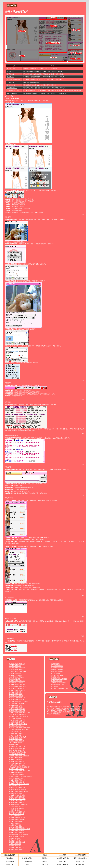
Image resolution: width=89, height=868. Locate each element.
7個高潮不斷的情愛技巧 (16, 743)
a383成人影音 (80, 861)
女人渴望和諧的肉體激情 (17, 782)
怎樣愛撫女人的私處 (15, 825)
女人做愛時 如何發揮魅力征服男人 (19, 730)
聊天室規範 (54, 686)
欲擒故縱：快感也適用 (16, 760)
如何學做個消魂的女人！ (17, 726)
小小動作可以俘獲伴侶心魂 (17, 754)
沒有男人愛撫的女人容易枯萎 (18, 737)
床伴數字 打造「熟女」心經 (17, 746)
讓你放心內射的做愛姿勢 (17, 741)
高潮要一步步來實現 (15, 844)
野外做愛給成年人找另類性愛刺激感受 (20, 776)
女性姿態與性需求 (15, 810)
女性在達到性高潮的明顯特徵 (18, 715)
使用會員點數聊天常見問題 (59, 679)
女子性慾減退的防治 (15, 666)
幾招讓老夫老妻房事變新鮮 (17, 797)
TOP (83, 215)
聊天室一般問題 (56, 673)
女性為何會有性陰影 (15, 673)
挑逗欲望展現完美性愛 (16, 694)
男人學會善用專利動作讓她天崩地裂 (20, 829)
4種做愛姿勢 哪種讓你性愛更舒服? (19, 767)
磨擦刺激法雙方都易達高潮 (17, 788)
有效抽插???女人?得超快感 (17, 795)
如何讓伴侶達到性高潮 (16, 692)
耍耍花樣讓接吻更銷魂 (16, 739)
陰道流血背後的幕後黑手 (17, 733)
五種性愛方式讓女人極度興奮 (18, 671)
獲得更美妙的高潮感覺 (16, 849)
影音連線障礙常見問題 (58, 685)
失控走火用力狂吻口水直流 (17, 818)
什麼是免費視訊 (56, 677)
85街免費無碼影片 (27, 858)
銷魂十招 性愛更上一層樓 (17, 842)
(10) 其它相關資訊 (12, 93)
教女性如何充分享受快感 (17, 700)
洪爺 (27, 864)
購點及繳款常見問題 (57, 671)
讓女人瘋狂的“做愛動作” (16, 773)
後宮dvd (45, 861)
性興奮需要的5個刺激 (16, 675)
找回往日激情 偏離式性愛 (17, 750)
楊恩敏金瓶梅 (80, 864)
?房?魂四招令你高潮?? (16, 718)
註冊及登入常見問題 (57, 670)
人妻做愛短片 (10, 858)
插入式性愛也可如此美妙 (17, 836)
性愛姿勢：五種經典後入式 (17, 698)
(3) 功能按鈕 (10, 74)
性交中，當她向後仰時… (17, 821)
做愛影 (45, 855)
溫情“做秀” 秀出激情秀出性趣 (18, 752)
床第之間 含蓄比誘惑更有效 (17, 799)
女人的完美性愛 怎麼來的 (17, 806)
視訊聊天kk (10, 864)
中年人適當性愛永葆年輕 (17, 808)
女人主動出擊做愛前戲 (16, 707)
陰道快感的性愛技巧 (15, 840)
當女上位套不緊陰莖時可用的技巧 (19, 756)
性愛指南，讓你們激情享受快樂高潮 (20, 728)
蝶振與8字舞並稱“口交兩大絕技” (19, 805)
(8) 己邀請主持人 (12, 88)
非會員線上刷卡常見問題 (58, 683)
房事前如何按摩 (14, 745)
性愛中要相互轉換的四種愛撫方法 (19, 784)
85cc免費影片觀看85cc (63, 858)
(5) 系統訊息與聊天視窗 (14, 80)
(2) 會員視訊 (10, 71)
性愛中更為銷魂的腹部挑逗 (17, 685)
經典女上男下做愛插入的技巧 (18, 690)
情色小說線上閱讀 (10, 855)
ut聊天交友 (45, 864)
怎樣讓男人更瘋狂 (15, 823)
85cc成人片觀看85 (80, 855)
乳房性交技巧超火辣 (15, 731)
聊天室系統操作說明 (57, 668)
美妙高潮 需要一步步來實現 (17, 765)
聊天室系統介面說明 (57, 666)
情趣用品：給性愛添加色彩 (17, 812)
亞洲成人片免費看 (63, 864)
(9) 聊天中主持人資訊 (13, 91)
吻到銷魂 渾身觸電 (15, 679)
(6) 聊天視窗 (10, 82)
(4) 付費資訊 (10, 77)
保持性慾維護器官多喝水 (17, 803)
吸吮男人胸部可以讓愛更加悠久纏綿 (20, 713)
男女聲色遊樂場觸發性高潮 (17, 763)
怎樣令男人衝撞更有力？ (17, 848)
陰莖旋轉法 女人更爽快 (16, 696)
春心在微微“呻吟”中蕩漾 (16, 778)
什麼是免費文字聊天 (57, 675)
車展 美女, (45, 858)
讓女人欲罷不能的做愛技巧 (17, 820)
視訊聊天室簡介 (56, 664)
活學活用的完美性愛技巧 (17, 761)
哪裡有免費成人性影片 (80, 858)
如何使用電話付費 (56, 681)
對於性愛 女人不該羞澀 (16, 683)
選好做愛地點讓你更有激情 (17, 748)
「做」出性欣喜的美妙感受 (17, 709)
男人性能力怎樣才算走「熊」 (18, 720)
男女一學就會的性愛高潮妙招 (18, 686)
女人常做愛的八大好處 (16, 786)
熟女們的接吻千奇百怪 (16, 758)
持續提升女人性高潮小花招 (17, 681)
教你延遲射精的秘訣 (15, 846)
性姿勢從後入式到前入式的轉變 (19, 701)
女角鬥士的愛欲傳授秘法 (17, 827)
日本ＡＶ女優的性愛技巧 (17, 769)
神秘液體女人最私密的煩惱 (17, 668)
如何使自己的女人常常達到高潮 (19, 716)
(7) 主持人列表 (11, 85)
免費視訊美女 (63, 861)
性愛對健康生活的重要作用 (17, 711)
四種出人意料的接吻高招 (17, 833)
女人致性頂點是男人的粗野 (17, 722)
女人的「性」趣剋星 (15, 735)
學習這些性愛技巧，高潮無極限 (19, 834)
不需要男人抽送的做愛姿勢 (17, 801)
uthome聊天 (63, 855)
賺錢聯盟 (57, 714)
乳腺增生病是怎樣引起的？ (17, 664)
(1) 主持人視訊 (11, 69)
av (27, 855)
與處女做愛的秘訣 (15, 838)
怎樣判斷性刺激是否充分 (17, 677)
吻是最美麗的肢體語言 (16, 793)
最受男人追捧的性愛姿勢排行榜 (19, 791)
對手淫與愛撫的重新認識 (17, 703)
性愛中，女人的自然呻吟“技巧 (18, 724)
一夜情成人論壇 (27, 861)
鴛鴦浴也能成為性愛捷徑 (17, 705)
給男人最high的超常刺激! (17, 831)
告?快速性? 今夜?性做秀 (16, 688)
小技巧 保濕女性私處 (15, 816)
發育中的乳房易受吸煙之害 (17, 780)
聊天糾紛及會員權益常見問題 (60, 688)
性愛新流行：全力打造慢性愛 (18, 790)
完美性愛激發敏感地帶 (16, 670)
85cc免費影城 (10, 861)
